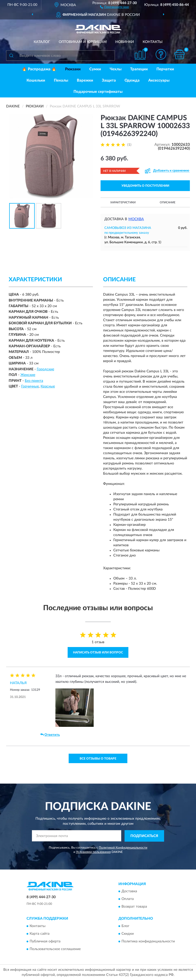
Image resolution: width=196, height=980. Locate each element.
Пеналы (61, 80)
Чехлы (116, 69)
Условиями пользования (93, 852)
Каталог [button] (42, 42)
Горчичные (30, 386)
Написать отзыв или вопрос (98, 652)
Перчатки (165, 69)
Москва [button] (136, 219)
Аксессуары (159, 80)
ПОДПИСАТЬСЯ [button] (144, 836)
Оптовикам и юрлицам (83, 42)
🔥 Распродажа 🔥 (39, 69)
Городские (45, 369)
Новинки (125, 42)
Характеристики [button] (123, 202)
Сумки (95, 69)
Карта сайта (40, 934)
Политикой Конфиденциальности (123, 848)
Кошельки (36, 80)
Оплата (128, 899)
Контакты (153, 42)
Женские (28, 375)
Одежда (132, 80)
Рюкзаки (73, 69)
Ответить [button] (50, 735)
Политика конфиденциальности (148, 941)
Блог (125, 926)
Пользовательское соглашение (55, 949)
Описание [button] (168, 202)
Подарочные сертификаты (98, 92)
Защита (109, 80)
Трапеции (139, 69)
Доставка (129, 892)
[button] (114, 7)
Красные (48, 386)
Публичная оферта (45, 941)
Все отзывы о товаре (98, 759)
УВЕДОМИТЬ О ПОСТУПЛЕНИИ (145, 186)
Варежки (85, 80)
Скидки (128, 934)
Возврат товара (134, 907)
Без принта (34, 381)
